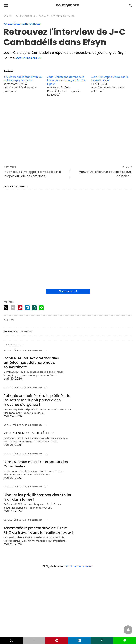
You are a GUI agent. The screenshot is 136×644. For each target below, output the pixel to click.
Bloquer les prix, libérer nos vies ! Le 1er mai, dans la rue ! (37, 497)
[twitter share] (6, 308)
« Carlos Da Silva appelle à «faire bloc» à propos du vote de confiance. (33, 174)
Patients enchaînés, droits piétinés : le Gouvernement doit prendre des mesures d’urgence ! (37, 400)
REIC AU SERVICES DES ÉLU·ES (29, 433)
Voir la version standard (80, 566)
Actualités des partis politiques (57, 16)
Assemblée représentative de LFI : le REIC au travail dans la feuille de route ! (38, 530)
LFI (46, 350)
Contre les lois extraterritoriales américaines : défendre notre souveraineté (31, 363)
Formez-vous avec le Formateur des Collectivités (36, 464)
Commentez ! (68, 291)
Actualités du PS (29, 58)
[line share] (41, 308)
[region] (68, 131)
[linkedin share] (27, 308)
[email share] (13, 308)
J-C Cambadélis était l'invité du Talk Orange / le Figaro (23, 79)
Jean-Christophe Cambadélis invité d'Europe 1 (110, 79)
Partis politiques (25, 16)
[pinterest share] (20, 308)
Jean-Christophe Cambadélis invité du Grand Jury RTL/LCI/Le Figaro (66, 80)
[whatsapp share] (34, 308)
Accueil (8, 16)
